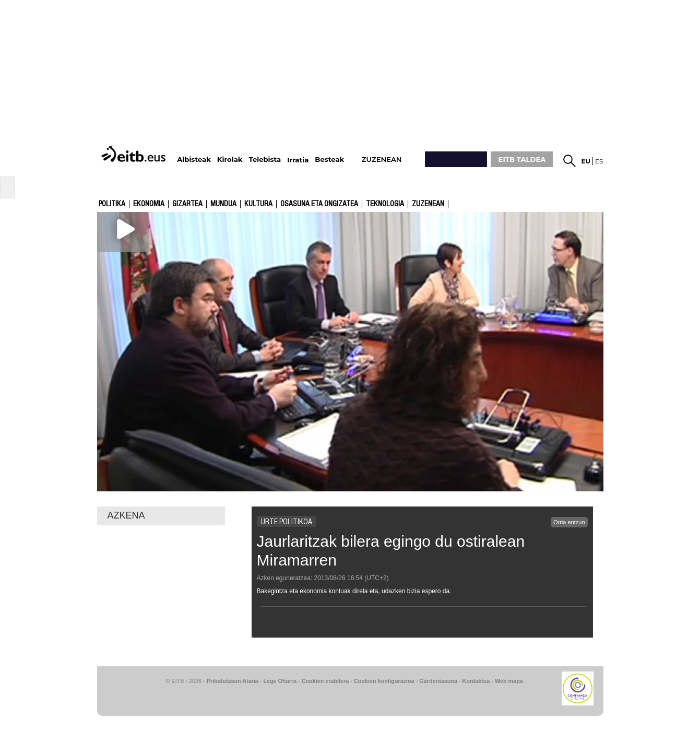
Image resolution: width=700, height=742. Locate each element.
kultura (258, 204)
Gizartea (187, 204)
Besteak (329, 160)
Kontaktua (476, 681)
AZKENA (126, 515)
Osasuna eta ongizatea (319, 204)
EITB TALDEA (522, 159)
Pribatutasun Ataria (233, 681)
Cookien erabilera (325, 681)
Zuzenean (428, 204)
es (599, 161)
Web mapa (509, 681)
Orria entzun (569, 522)
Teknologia (385, 204)
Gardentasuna (438, 681)
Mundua (223, 204)
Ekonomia (149, 204)
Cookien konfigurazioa (384, 681)
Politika (112, 204)
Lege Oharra (280, 681)
